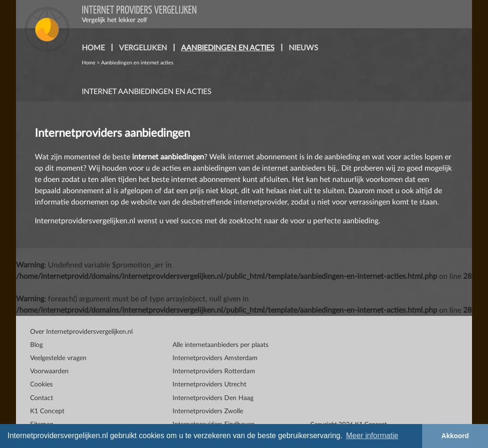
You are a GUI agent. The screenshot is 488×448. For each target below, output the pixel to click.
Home (89, 63)
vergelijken (143, 48)
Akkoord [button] (455, 436)
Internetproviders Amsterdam (215, 358)
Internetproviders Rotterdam (214, 371)
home (93, 48)
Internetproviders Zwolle (208, 411)
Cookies (41, 385)
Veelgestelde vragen (58, 358)
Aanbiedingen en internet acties (137, 63)
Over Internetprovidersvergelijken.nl (81, 332)
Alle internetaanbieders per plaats (220, 345)
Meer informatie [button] (372, 436)
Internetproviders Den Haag (213, 398)
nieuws (303, 48)
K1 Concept (47, 411)
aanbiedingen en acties (230, 47)
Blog (36, 345)
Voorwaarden (49, 371)
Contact (42, 398)
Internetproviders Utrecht (209, 385)
